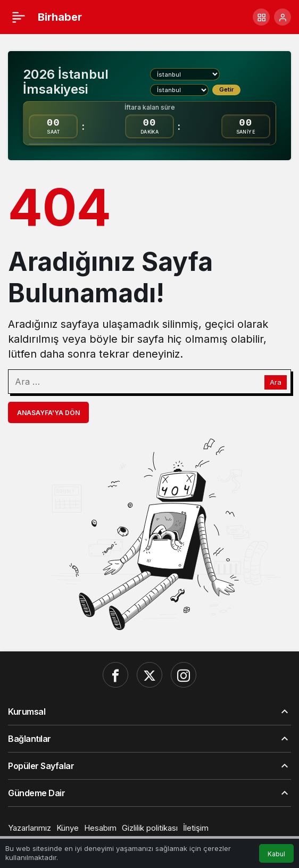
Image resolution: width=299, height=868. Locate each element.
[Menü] (19, 17)
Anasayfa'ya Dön (48, 413)
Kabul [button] (276, 854)
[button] (261, 17)
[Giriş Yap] (283, 17)
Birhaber (60, 17)
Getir (226, 89)
